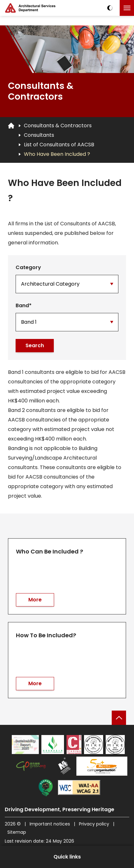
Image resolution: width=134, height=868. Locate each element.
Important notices (50, 824)
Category (28, 267)
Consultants (39, 135)
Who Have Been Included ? (57, 154)
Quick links (67, 857)
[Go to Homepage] (11, 125)
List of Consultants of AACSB (59, 145)
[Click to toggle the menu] (127, 8)
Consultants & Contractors (58, 126)
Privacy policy (94, 824)
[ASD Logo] (30, 8)
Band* (24, 305)
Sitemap (17, 832)
